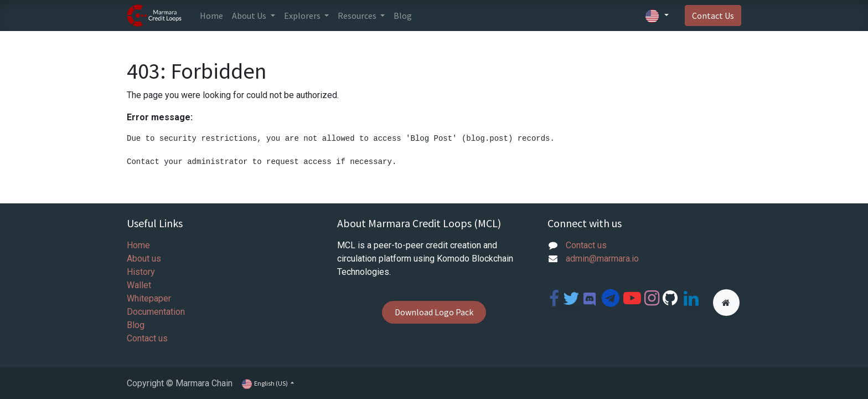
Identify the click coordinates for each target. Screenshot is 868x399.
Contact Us (713, 16)
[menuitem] (211, 16)
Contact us (147, 338)
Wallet (139, 285)
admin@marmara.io (602, 259)
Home (138, 245)
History (141, 272)
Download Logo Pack (434, 312)
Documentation (156, 312)
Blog (136, 325)
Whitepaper (149, 298)
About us (144, 259)
